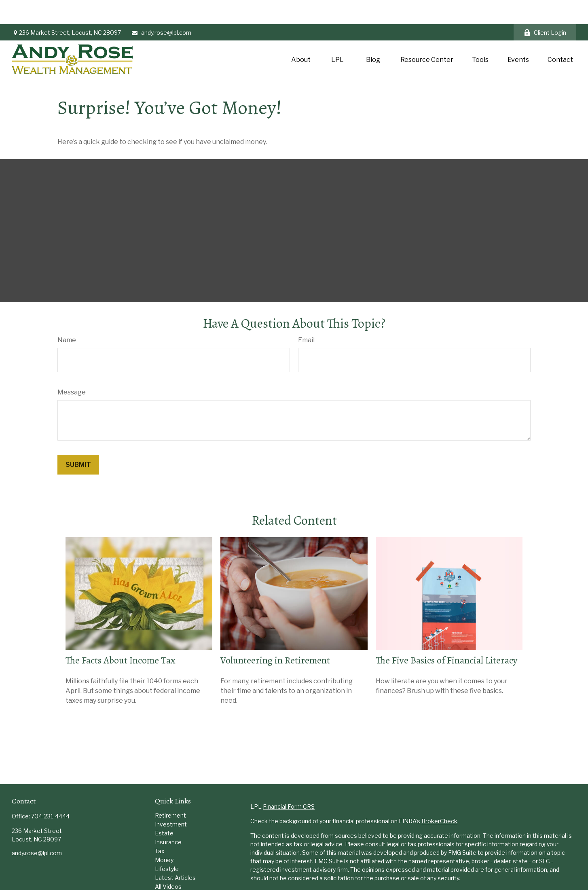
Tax (160, 827)
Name (67, 316)
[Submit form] (78, 440)
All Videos (168, 862)
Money (164, 836)
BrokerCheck (439, 797)
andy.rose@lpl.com (161, 8)
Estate (164, 809)
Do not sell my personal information (492, 877)
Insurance (168, 818)
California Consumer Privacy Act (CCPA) (522, 868)
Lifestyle (167, 844)
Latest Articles (175, 853)
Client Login (545, 8)
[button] (301, 35)
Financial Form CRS (289, 782)
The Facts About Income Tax (120, 636)
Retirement (170, 791)
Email (306, 316)
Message (72, 368)
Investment (171, 800)
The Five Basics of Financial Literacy (446, 636)
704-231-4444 (50, 792)
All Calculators (174, 871)
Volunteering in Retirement (275, 636)
